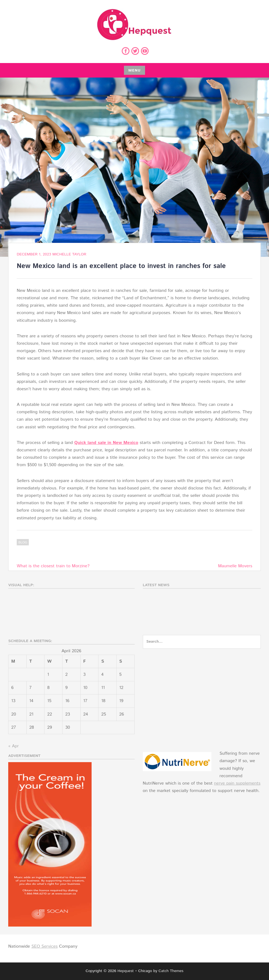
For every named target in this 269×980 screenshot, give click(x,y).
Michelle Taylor (69, 254)
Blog (23, 542)
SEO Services (44, 946)
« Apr (13, 746)
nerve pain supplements (237, 783)
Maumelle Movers (235, 566)
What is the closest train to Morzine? (53, 566)
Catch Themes (171, 971)
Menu (134, 70)
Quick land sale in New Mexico (106, 443)
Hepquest (125, 971)
